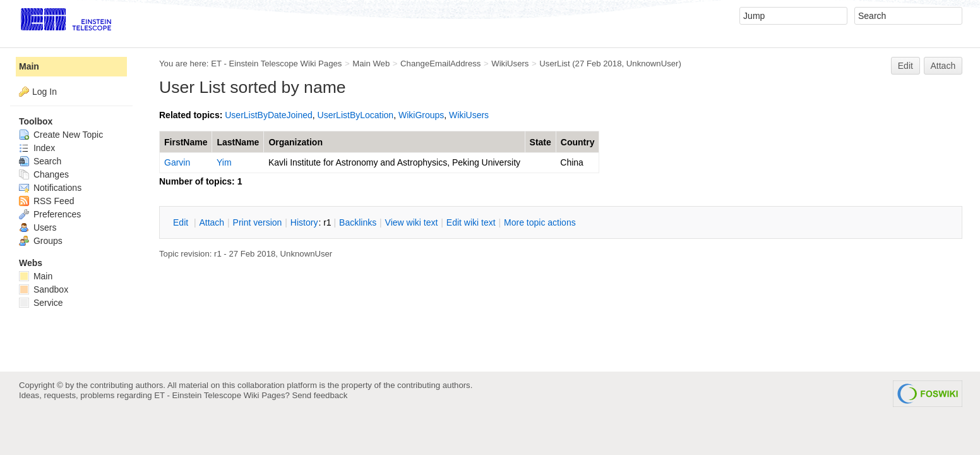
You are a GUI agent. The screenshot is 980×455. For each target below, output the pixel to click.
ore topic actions (540, 222)
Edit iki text (471, 222)
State (541, 142)
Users (38, 227)
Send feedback (320, 395)
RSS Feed (46, 201)
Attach (943, 66)
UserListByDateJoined (269, 115)
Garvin (177, 162)
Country (578, 142)
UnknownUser (653, 64)
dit (182, 222)
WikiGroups (421, 115)
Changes (44, 174)
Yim (224, 162)
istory (304, 222)
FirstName (186, 142)
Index (37, 148)
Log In (45, 92)
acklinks (358, 222)
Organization (296, 142)
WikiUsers (510, 64)
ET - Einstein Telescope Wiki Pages (276, 64)
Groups (41, 241)
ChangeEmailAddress (440, 64)
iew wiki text (412, 222)
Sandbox (44, 289)
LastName (238, 142)
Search (40, 161)
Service (41, 303)
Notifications (50, 188)
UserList (554, 64)
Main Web (371, 64)
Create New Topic (61, 135)
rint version (258, 222)
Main (29, 66)
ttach (212, 222)
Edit (905, 66)
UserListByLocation (356, 115)
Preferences (50, 214)
